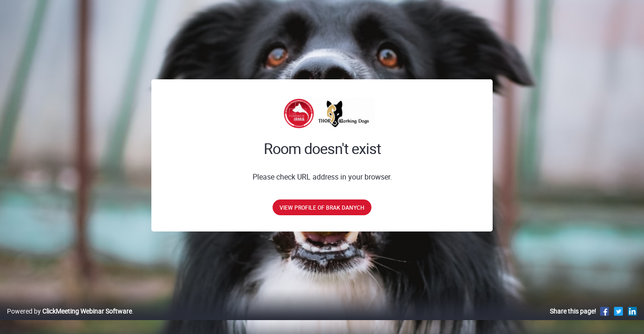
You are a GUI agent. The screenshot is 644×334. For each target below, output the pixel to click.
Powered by (69, 321)
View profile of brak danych (322, 207)
